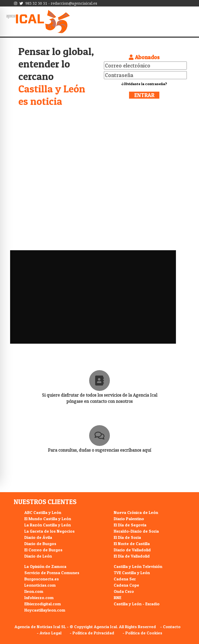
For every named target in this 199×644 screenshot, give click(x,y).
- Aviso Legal (49, 633)
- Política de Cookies (142, 633)
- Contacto (170, 627)
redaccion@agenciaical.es (74, 3)
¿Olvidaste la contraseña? (144, 84)
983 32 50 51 (36, 3)
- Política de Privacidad (92, 633)
